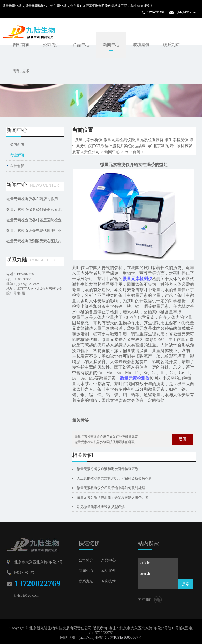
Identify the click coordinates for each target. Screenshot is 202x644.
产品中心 (81, 45)
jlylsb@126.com (185, 12)
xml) (91, 638)
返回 (183, 439)
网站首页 (21, 45)
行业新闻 (132, 152)
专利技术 (21, 71)
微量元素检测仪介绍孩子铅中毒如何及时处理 (111, 488)
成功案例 (141, 45)
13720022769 (156, 12)
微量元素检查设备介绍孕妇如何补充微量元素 (106, 437)
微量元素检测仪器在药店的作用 (32, 199)
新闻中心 (111, 45)
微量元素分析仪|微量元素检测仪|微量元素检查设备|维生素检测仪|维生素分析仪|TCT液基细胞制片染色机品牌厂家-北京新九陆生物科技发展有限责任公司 (133, 146)
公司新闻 (17, 144)
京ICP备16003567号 (126, 638)
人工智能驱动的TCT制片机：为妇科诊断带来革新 (114, 478)
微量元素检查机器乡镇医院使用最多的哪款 (105, 442)
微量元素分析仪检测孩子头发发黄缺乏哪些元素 (113, 497)
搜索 (186, 584)
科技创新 (17, 166)
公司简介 (51, 45)
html (83, 638)
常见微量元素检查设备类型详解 (101, 507)
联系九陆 (171, 45)
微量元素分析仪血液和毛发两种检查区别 (108, 469)
